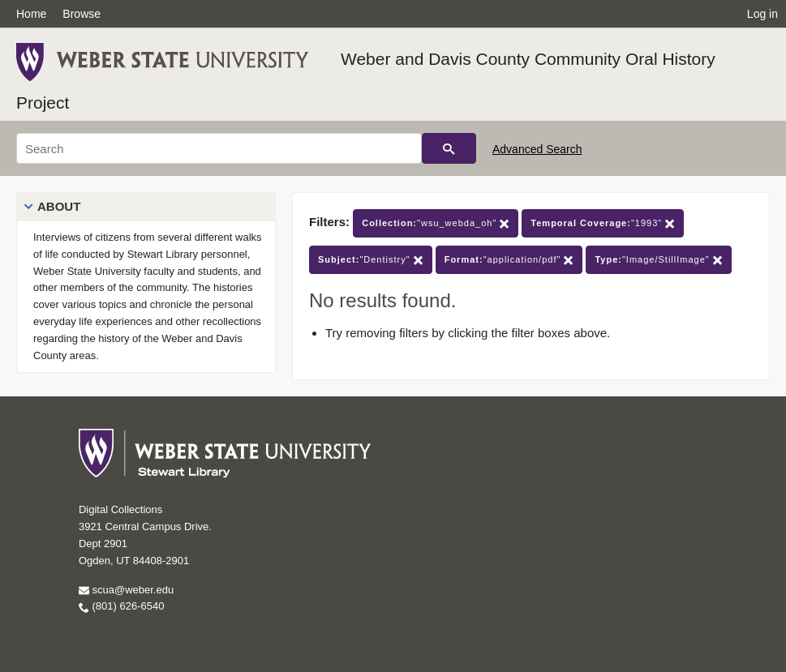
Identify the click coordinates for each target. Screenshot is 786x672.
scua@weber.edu (126, 590)
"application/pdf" (509, 260)
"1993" (603, 223)
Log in (762, 14)
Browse (82, 14)
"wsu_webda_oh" (436, 223)
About (59, 206)
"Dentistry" (371, 260)
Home (31, 14)
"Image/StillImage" (658, 260)
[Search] (219, 148)
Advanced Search (537, 149)
